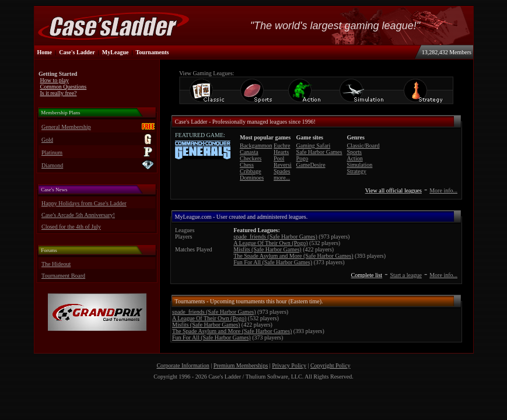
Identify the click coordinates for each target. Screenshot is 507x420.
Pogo (303, 158)
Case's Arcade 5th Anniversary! (78, 215)
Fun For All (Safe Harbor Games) (273, 262)
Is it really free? (59, 93)
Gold (47, 140)
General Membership (66, 127)
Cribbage (251, 171)
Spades (282, 171)
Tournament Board (63, 276)
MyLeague (116, 52)
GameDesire (311, 165)
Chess (247, 165)
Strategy (356, 171)
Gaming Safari (314, 146)
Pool (279, 158)
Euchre (282, 146)
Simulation (359, 165)
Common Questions (64, 87)
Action (354, 158)
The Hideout (56, 264)
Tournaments (153, 52)
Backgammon (256, 146)
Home (45, 52)
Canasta (249, 152)
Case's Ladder (77, 52)
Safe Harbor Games (319, 152)
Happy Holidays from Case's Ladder (84, 203)
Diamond (52, 165)
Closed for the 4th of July (71, 227)
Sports (354, 152)
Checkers (251, 158)
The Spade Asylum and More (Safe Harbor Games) (293, 256)
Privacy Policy (289, 365)
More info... (443, 190)
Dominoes (252, 178)
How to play (55, 80)
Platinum (52, 153)
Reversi (283, 165)
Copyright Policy (331, 365)
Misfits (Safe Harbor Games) (267, 249)
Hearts (281, 152)
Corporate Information (183, 365)
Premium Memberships (241, 365)
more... (282, 178)
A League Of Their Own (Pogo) (270, 243)
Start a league (405, 275)
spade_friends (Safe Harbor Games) (275, 237)
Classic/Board (363, 146)
